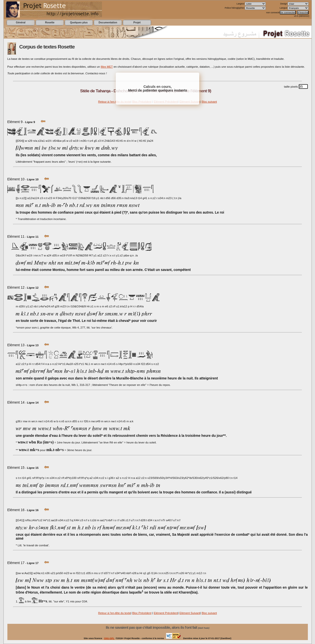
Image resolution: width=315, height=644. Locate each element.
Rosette (50, 23)
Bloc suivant (209, 102)
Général (21, 23)
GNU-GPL (109, 638)
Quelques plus (79, 23)
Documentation (108, 23)
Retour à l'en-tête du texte (114, 102)
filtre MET (107, 67)
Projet (137, 23)
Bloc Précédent (142, 613)
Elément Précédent (166, 613)
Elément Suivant (190, 613)
